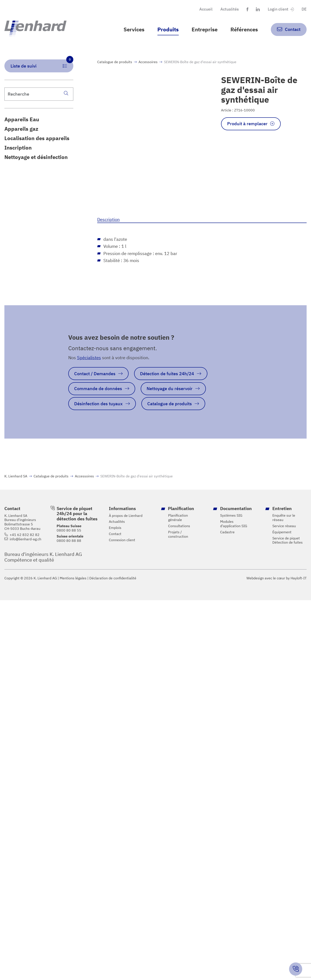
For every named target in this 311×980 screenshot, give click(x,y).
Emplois (115, 528)
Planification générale (178, 518)
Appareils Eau (22, 119)
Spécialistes (89, 358)
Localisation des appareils (37, 138)
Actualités (230, 9)
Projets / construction (178, 534)
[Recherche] (66, 93)
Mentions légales (73, 578)
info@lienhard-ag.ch (25, 539)
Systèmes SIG (231, 515)
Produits (168, 29)
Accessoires (148, 62)
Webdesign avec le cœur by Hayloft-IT (277, 578)
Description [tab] (108, 219)
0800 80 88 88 (69, 541)
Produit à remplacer (247, 124)
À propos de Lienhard (126, 516)
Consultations (179, 526)
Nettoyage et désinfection (36, 157)
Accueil (206, 9)
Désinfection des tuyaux (98, 404)
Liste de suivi (42, 64)
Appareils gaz (21, 129)
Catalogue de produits (115, 62)
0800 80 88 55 (69, 530)
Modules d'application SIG (234, 524)
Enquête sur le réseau (284, 518)
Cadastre (227, 532)
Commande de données (98, 388)
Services (134, 29)
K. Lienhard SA (16, 476)
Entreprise (205, 29)
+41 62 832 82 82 (25, 535)
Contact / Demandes (95, 374)
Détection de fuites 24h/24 (167, 374)
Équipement (282, 532)
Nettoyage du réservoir (170, 388)
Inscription (18, 148)
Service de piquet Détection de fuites (288, 540)
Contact (115, 534)
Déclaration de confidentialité (113, 578)
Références (244, 29)
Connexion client (122, 540)
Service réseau (284, 526)
